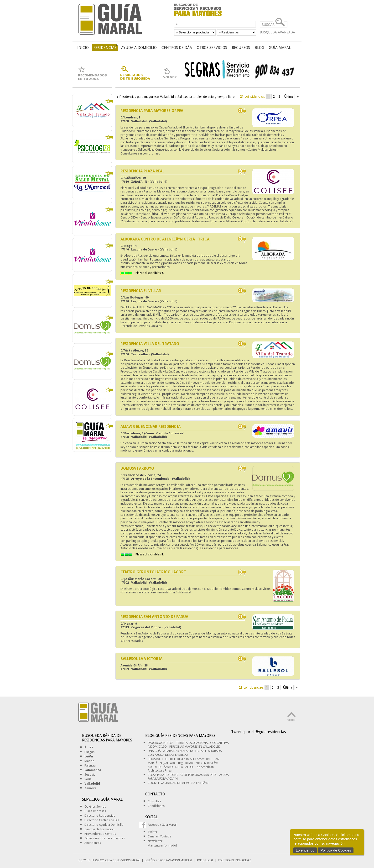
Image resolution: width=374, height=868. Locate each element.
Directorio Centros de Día (102, 820)
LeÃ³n (89, 756)
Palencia (90, 765)
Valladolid (167, 97)
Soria (88, 779)
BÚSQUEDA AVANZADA (277, 32)
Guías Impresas (95, 811)
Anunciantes (93, 843)
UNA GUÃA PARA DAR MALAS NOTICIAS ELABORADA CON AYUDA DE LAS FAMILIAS (185, 753)
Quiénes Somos (95, 807)
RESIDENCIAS (105, 48)
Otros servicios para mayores (105, 838)
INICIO (83, 48)
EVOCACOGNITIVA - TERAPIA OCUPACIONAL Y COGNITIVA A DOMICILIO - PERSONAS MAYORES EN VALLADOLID (188, 745)
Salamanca (93, 770)
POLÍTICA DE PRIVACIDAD (235, 860)
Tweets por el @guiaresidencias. (259, 732)
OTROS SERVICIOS (212, 48)
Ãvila (89, 747)
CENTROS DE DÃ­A (177, 48)
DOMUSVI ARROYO (137, 468)
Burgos (89, 752)
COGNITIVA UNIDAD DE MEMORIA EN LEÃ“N (178, 783)
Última (289, 96)
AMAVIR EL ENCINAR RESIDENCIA (151, 427)
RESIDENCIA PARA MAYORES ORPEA (152, 111)
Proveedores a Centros (100, 834)
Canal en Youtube (159, 836)
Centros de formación (99, 829)
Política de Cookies (336, 850)
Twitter (153, 832)
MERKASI (186, 860)
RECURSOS (241, 48)
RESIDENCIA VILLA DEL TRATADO (150, 344)
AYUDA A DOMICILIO (139, 48)
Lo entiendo (305, 850)
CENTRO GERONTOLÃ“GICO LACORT (153, 572)
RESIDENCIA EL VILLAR (141, 291)
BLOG (259, 48)
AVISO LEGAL (205, 860)
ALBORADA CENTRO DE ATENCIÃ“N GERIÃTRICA (165, 239)
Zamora (91, 788)
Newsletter (155, 841)
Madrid (89, 761)
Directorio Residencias (100, 816)
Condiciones (156, 806)
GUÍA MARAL (280, 48)
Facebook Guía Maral (162, 825)
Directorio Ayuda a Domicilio (104, 825)
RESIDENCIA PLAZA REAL (142, 171)
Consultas (154, 801)
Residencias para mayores (138, 97)
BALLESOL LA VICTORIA (141, 659)
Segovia (90, 775)
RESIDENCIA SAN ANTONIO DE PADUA (154, 617)
